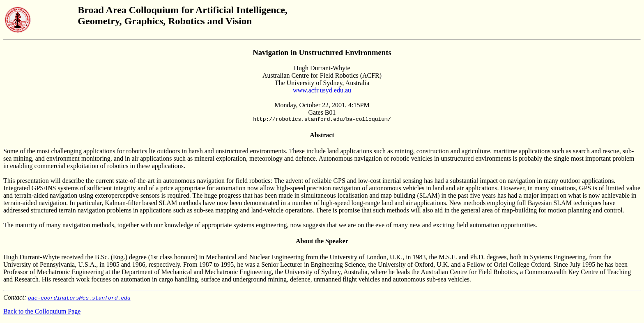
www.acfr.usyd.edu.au (322, 90)
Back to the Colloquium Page (42, 313)
